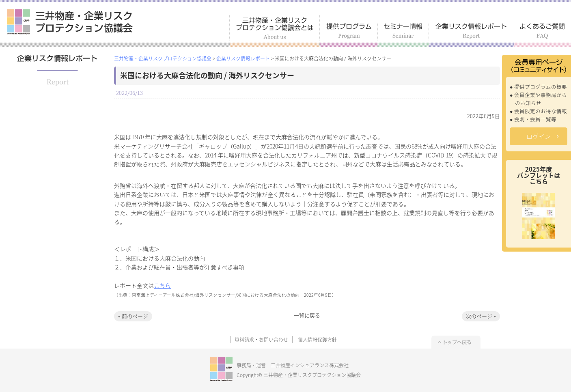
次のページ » (481, 316)
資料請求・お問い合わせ (261, 340)
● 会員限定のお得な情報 (538, 111)
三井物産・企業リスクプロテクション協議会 (70, 22)
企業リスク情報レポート (472, 34)
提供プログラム (349, 34)
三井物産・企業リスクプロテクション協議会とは (275, 31)
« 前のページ (133, 316)
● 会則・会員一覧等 (533, 119)
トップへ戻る (456, 342)
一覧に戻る (307, 315)
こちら (162, 285)
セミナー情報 (403, 34)
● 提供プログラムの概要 (538, 87)
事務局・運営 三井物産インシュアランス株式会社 (293, 365)
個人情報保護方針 (317, 340)
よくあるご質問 (543, 34)
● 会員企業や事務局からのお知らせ (538, 99)
